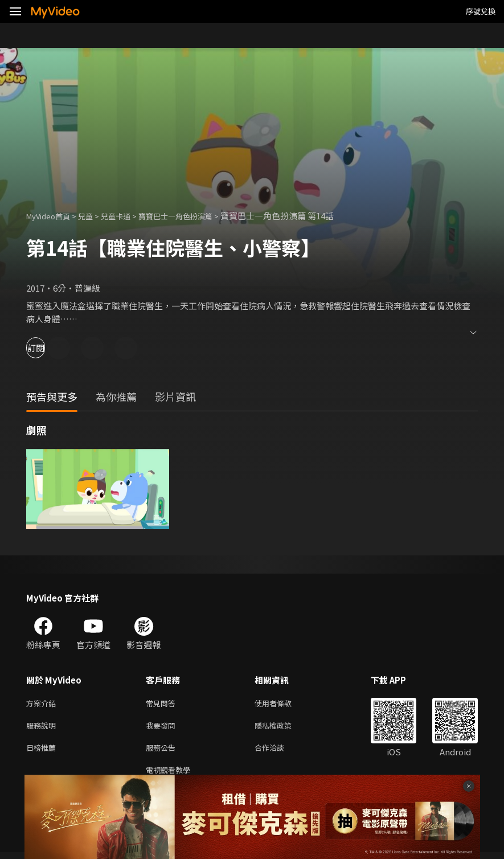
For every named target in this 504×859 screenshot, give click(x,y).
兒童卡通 (128, 216)
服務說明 (43, 728)
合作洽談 (278, 752)
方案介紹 (43, 704)
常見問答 (163, 704)
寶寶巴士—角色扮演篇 (196, 216)
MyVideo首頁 (52, 216)
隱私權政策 (283, 728)
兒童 (95, 216)
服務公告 (163, 752)
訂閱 (49, 348)
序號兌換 (481, 11)
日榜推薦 (43, 752)
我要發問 (163, 728)
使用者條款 (283, 704)
